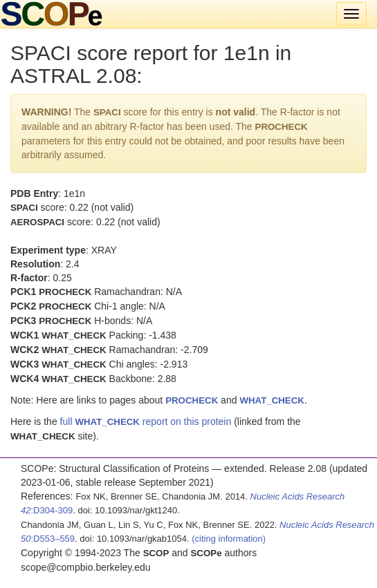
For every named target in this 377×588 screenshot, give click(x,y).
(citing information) (229, 539)
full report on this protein (146, 421)
